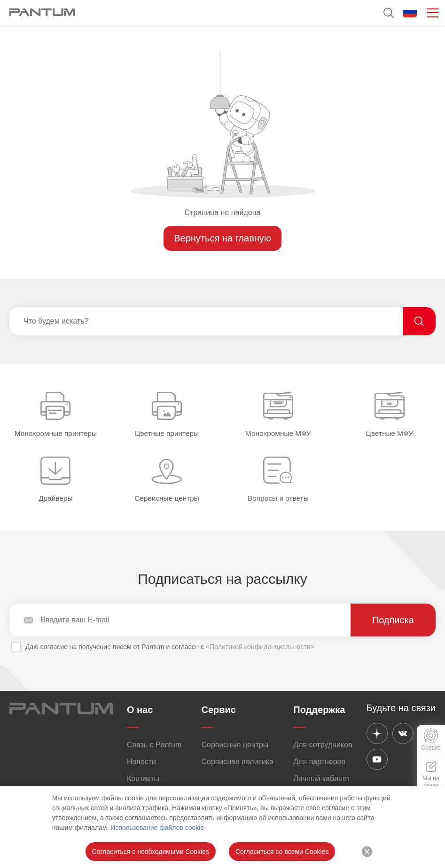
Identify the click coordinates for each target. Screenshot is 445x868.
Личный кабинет (321, 779)
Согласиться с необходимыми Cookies (151, 852)
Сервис (219, 710)
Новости (141, 762)
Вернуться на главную (222, 238)
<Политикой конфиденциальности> (260, 647)
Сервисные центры (235, 745)
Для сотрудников (323, 745)
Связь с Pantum (154, 745)
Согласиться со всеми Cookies (282, 852)
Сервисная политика (237, 762)
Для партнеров (319, 762)
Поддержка (319, 710)
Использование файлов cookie (157, 828)
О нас (140, 710)
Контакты (143, 779)
